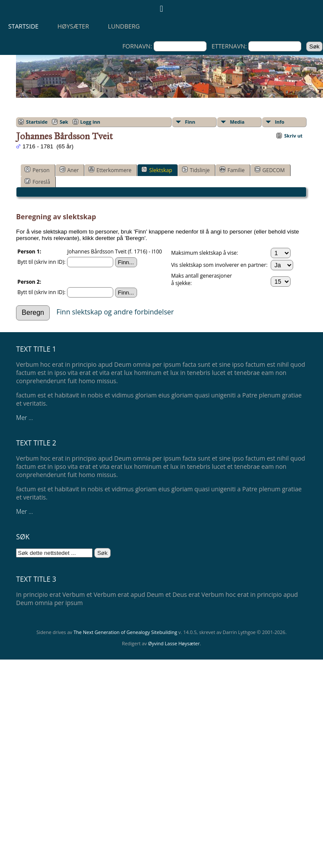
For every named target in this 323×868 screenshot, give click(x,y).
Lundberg (124, 26)
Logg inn (90, 122)
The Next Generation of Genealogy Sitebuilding (125, 632)
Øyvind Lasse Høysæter (174, 643)
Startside (23, 26)
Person (37, 170)
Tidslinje (196, 170)
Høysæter (73, 26)
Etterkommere (110, 170)
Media (237, 122)
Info (280, 122)
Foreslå (37, 182)
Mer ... (24, 418)
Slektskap (157, 170)
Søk (64, 122)
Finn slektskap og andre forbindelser (115, 311)
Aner (69, 170)
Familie (232, 170)
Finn (190, 122)
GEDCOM (270, 170)
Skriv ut (293, 136)
